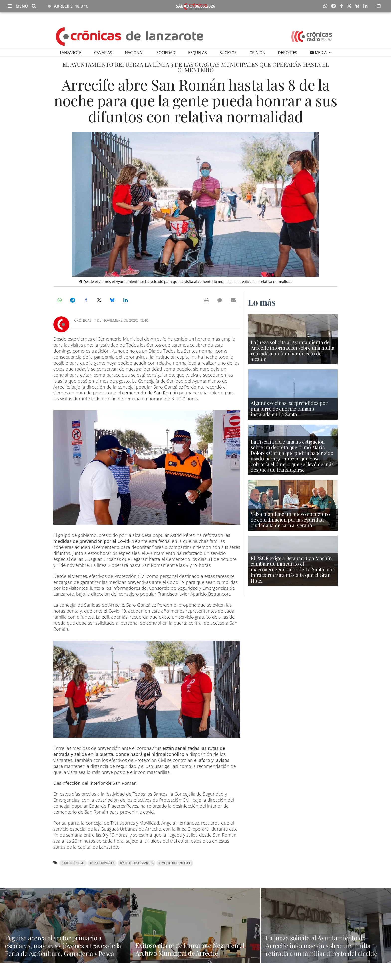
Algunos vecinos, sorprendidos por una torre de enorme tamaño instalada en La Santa (289, 409)
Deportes (287, 53)
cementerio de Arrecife (175, 863)
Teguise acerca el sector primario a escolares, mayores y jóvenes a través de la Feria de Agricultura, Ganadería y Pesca (65, 949)
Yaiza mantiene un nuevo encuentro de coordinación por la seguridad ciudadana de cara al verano (290, 520)
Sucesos (228, 53)
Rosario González (102, 863)
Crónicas (83, 320)
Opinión (257, 53)
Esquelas (197, 53)
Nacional (134, 53)
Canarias (103, 53)
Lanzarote (71, 53)
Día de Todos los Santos (137, 863)
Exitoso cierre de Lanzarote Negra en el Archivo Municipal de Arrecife (195, 949)
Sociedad (166, 53)
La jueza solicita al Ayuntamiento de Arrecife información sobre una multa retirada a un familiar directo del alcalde (293, 351)
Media (321, 53)
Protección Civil (73, 863)
